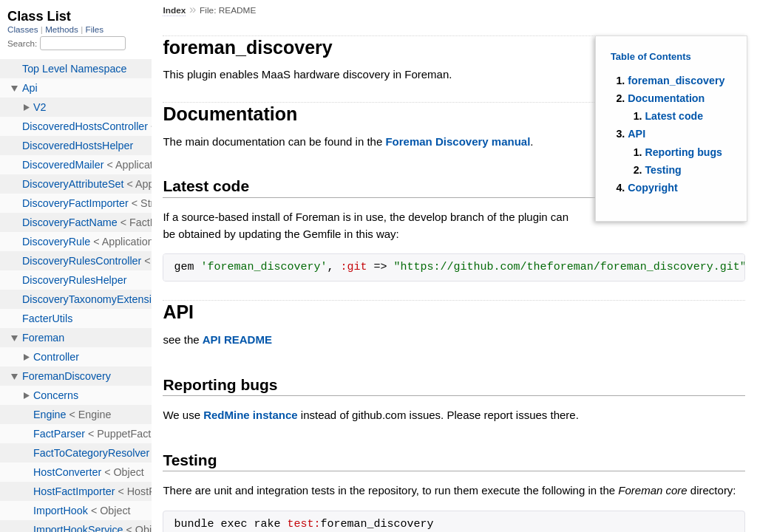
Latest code (674, 116)
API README (237, 340)
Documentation (666, 98)
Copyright (653, 188)
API (637, 134)
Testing (663, 170)
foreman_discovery (676, 81)
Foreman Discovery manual (458, 141)
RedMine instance (251, 415)
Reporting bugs (683, 152)
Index (174, 10)
